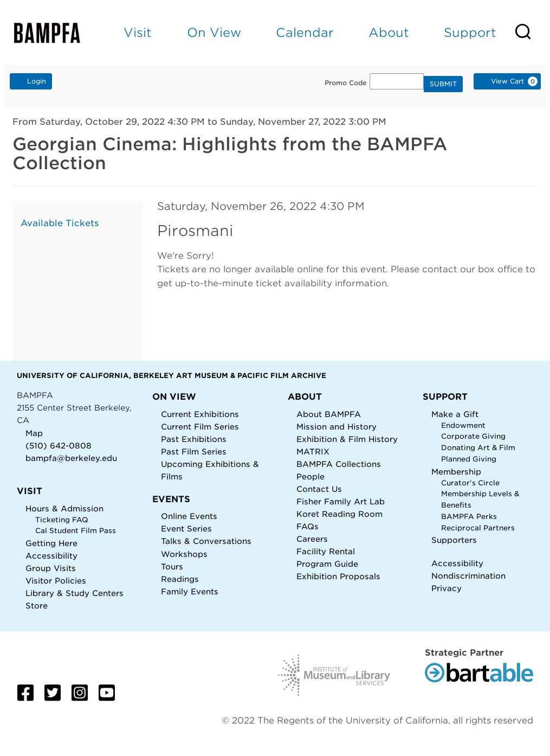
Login (31, 81)
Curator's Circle (470, 483)
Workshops (184, 554)
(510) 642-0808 (59, 446)
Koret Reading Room (339, 514)
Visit (138, 32)
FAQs (308, 526)
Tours (172, 566)
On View (214, 32)
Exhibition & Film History (347, 439)
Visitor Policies (56, 581)
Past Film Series (194, 451)
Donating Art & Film (478, 448)
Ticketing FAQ (62, 520)
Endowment (463, 425)
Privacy (447, 588)
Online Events (189, 516)
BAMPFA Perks (469, 517)
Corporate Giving (473, 436)
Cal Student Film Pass (76, 531)
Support (470, 32)
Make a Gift (455, 414)
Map (34, 433)
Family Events (190, 591)
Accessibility (51, 556)
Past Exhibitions (194, 439)
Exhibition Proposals (338, 576)
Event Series (186, 528)
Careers (312, 539)
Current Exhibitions (200, 414)
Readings (180, 579)
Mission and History (337, 427)
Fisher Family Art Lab (341, 501)
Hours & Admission (64, 508)
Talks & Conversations (206, 541)
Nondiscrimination (468, 576)
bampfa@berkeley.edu (71, 458)
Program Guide (327, 564)
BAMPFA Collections (339, 464)
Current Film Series (200, 427)
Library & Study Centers (75, 593)
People (310, 476)
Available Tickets (60, 223)
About (389, 32)
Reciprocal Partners (478, 528)
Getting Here (51, 543)
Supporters (454, 540)
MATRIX (313, 451)
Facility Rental (326, 551)
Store (37, 606)
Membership (456, 472)
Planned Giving (469, 459)
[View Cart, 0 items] (507, 81)
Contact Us (319, 489)
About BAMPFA (329, 414)
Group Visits (51, 568)
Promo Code (346, 83)
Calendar (305, 32)
